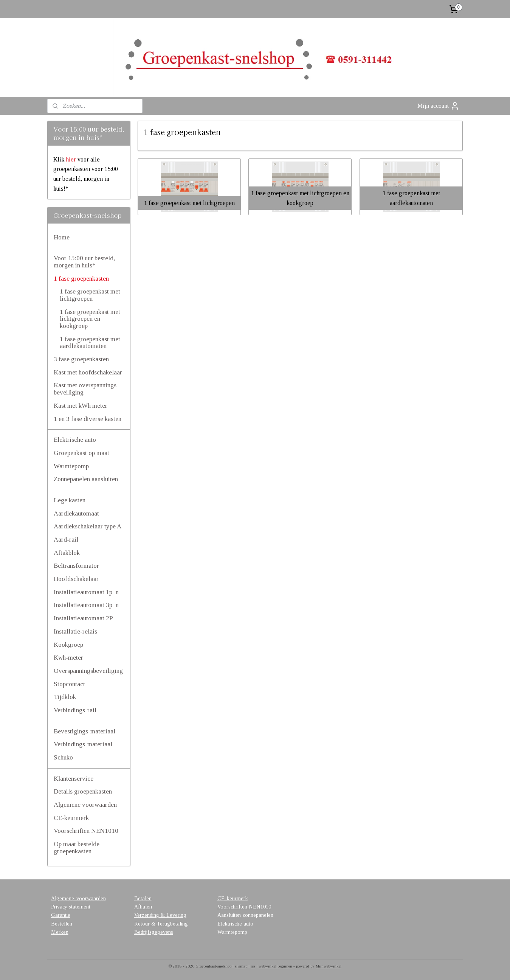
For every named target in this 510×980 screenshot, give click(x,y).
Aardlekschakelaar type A (88, 526)
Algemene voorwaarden (85, 805)
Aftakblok (67, 553)
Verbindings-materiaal (83, 744)
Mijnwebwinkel (329, 966)
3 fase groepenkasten (81, 359)
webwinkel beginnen (275, 966)
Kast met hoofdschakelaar (88, 372)
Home (62, 237)
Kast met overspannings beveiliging (85, 389)
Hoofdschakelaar (76, 579)
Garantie (61, 915)
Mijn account (438, 106)
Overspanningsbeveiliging (88, 671)
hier (71, 159)
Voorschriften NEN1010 (86, 831)
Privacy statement (71, 907)
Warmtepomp (71, 466)
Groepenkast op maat (81, 453)
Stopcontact (69, 684)
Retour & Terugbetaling (161, 924)
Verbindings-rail (75, 710)
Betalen (143, 898)
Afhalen (143, 907)
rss (253, 966)
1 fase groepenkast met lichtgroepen (90, 295)
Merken (60, 932)
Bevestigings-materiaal (84, 731)
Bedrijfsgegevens (154, 932)
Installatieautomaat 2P (83, 618)
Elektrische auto (75, 440)
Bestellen (62, 924)
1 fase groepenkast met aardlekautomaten (90, 343)
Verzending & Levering (160, 915)
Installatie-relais (75, 631)
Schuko (63, 757)
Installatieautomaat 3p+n (86, 605)
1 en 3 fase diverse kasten (88, 419)
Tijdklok (65, 697)
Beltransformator (76, 566)
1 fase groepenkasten (81, 279)
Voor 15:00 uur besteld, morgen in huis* (84, 262)
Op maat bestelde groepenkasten (77, 848)
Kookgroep (68, 645)
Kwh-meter (68, 658)
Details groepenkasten (83, 791)
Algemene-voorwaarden (78, 898)
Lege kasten (70, 500)
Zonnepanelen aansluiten (86, 479)
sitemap (241, 966)
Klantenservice (74, 779)
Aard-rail (66, 540)
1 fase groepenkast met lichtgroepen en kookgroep (90, 319)
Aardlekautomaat (76, 513)
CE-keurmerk (71, 818)
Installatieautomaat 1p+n (86, 592)
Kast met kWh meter (81, 406)
